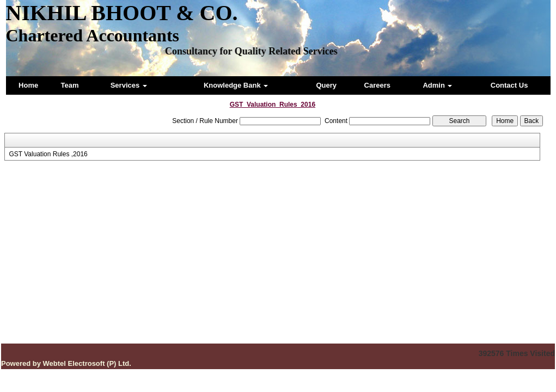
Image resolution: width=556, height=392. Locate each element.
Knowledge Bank (236, 85)
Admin (437, 85)
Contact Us (509, 85)
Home (28, 85)
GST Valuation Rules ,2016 (48, 154)
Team (70, 85)
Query (326, 85)
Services (129, 85)
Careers (377, 85)
